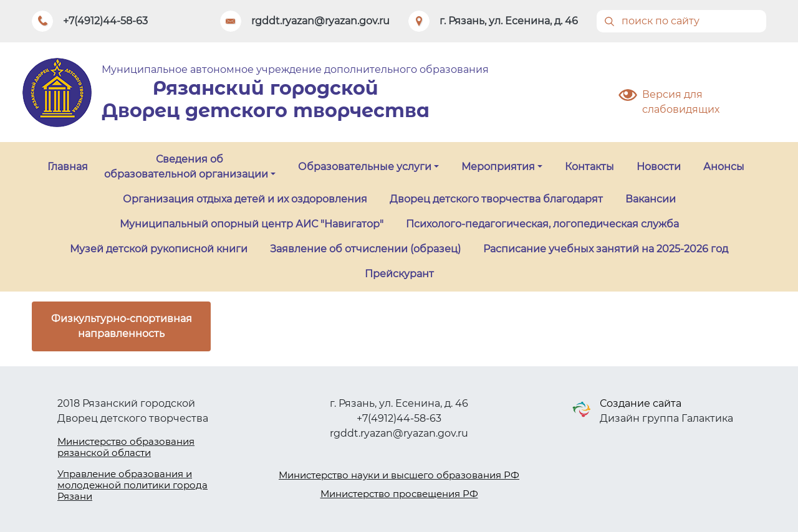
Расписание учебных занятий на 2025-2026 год (606, 249)
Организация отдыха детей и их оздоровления (245, 199)
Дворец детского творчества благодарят (496, 199)
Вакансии (651, 199)
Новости (659, 167)
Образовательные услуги (365, 167)
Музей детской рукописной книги (159, 249)
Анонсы (724, 167)
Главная (68, 167)
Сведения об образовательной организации (186, 167)
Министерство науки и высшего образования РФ (399, 475)
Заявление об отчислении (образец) (365, 249)
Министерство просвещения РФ (399, 494)
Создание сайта (641, 403)
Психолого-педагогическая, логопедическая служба (542, 224)
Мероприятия (498, 167)
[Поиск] (681, 21)
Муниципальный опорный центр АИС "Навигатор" (252, 224)
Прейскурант (399, 274)
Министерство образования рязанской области (126, 447)
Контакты (589, 167)
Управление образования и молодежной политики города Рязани (132, 485)
